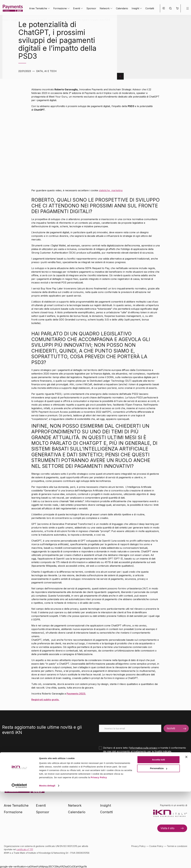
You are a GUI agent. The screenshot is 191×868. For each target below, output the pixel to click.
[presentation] (122, 738)
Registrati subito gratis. (45, 700)
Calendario (122, 8)
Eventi (77, 8)
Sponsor (91, 8)
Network (105, 8)
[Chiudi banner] (186, 833)
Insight (135, 8)
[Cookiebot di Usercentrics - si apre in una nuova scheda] (19, 862)
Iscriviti (171, 728)
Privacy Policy (99, 854)
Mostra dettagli (47, 862)
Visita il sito (167, 828)
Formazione (60, 8)
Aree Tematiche (38, 8)
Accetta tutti (159, 836)
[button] (177, 8)
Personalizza (159, 845)
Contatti (150, 8)
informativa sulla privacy (144, 748)
